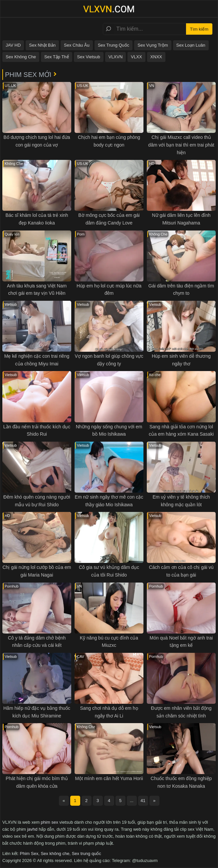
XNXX (156, 57)
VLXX (136, 57)
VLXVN (116, 57)
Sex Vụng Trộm (153, 45)
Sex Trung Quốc (114, 45)
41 (143, 801)
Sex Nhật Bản (42, 45)
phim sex (50, 822)
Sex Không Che (21, 57)
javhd (32, 829)
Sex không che (55, 854)
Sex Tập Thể (57, 57)
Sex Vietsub (89, 57)
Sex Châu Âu (77, 45)
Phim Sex (29, 854)
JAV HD (13, 45)
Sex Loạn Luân (191, 45)
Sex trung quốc (87, 854)
